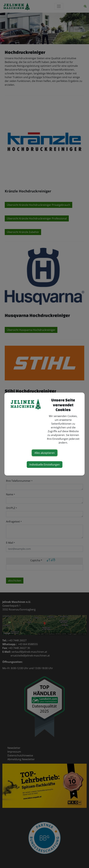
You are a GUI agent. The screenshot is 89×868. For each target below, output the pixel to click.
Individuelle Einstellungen (45, 465)
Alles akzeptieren (45, 453)
